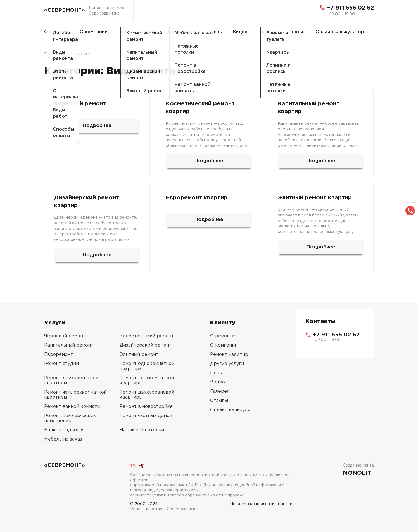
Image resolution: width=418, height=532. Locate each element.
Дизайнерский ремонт (146, 345)
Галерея (267, 32)
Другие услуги (183, 32)
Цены (217, 32)
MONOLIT (357, 473)
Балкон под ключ (64, 430)
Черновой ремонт (80, 104)
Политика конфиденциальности (261, 504)
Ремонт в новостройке (146, 407)
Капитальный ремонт (69, 345)
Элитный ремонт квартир (315, 198)
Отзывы (296, 32)
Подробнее (97, 126)
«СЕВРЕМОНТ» (65, 10)
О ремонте (57, 32)
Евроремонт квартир (197, 198)
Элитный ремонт (139, 355)
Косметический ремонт (147, 336)
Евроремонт (59, 355)
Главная (52, 54)
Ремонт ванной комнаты (72, 407)
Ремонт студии (61, 364)
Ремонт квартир (137, 32)
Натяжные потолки (142, 430)
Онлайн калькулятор (340, 32)
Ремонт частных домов (146, 416)
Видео (240, 32)
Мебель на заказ (63, 439)
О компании (94, 32)
